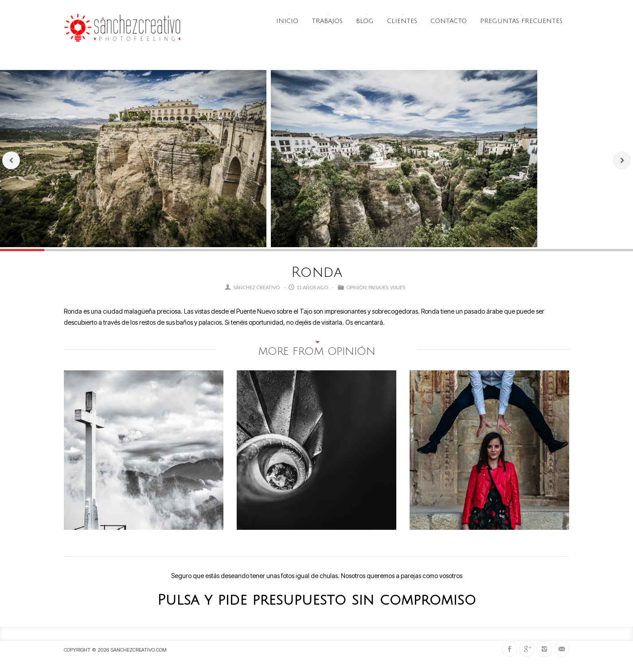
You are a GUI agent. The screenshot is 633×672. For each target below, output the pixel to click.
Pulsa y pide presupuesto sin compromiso (317, 600)
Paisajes (378, 287)
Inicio (287, 21)
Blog (365, 21)
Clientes (402, 21)
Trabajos (327, 21)
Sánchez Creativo (256, 287)
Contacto (449, 21)
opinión (356, 287)
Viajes (398, 287)
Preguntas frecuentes (521, 21)
